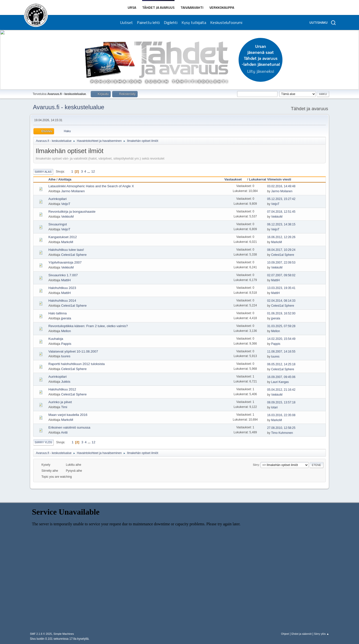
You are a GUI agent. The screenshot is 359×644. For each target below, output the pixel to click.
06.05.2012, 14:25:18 (281, 364)
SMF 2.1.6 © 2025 (41, 634)
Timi (64, 407)
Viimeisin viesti (279, 179)
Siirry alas (43, 172)
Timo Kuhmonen (282, 433)
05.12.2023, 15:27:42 (281, 199)
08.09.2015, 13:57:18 (281, 402)
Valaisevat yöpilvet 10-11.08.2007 (73, 351)
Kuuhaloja (56, 339)
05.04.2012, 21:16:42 (281, 390)
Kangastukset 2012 (63, 237)
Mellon (66, 331)
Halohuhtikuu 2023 (62, 288)
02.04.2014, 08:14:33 (281, 301)
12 (93, 171)
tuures (66, 356)
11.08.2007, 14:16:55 (281, 352)
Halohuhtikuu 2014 (62, 301)
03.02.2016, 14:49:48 (281, 186)
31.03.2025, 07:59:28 (281, 326)
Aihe (52, 179)
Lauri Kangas (280, 382)
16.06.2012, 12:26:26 (281, 237)
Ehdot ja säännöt (302, 634)
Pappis (66, 344)
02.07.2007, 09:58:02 (281, 275)
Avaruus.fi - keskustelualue (69, 107)
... (89, 171)
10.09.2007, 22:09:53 (281, 263)
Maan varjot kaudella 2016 (68, 415)
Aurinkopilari (57, 199)
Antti (64, 432)
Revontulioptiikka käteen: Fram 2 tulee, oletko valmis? (88, 326)
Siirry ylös (43, 442)
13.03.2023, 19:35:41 (281, 288)
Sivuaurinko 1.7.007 (63, 275)
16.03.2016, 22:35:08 (281, 415)
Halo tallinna (57, 313)
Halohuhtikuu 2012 (62, 389)
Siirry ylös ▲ (322, 634)
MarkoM (67, 242)
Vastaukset (235, 179)
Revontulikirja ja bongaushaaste (72, 212)
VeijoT (66, 204)
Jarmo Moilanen (73, 191)
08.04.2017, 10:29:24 (281, 250)
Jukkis (66, 382)
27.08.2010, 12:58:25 (281, 428)
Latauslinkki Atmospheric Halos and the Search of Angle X (91, 186)
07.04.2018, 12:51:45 (281, 212)
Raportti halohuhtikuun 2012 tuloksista (77, 364)
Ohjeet (285, 634)
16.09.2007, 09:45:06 (281, 377)
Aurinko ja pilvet (60, 402)
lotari (274, 407)
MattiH (66, 280)
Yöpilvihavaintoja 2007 (65, 262)
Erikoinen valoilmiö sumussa (69, 427)
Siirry (256, 465)
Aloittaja (65, 179)
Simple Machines (64, 634)
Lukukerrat (258, 179)
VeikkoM (67, 217)
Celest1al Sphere (74, 255)
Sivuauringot (58, 224)
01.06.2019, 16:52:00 (281, 313)
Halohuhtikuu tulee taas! (66, 250)
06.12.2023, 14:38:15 (281, 224)
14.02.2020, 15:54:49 (281, 339)
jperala (66, 318)
